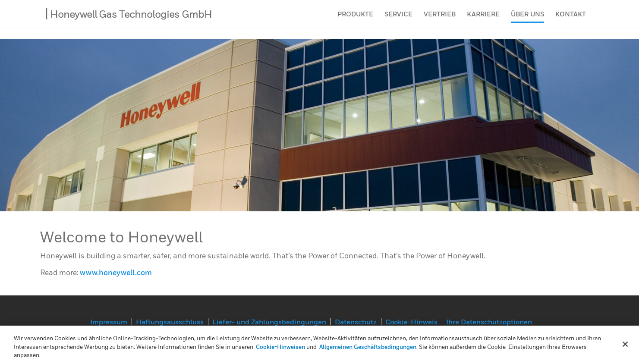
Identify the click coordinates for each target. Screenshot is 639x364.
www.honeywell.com (116, 272)
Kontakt (571, 19)
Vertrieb (440, 19)
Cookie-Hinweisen (280, 347)
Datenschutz (356, 322)
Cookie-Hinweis (411, 322)
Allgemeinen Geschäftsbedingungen (368, 347)
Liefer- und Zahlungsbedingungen (269, 322)
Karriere (483, 19)
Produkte (355, 19)
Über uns (527, 19)
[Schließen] (625, 344)
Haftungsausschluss (170, 322)
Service (398, 19)
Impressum (109, 322)
